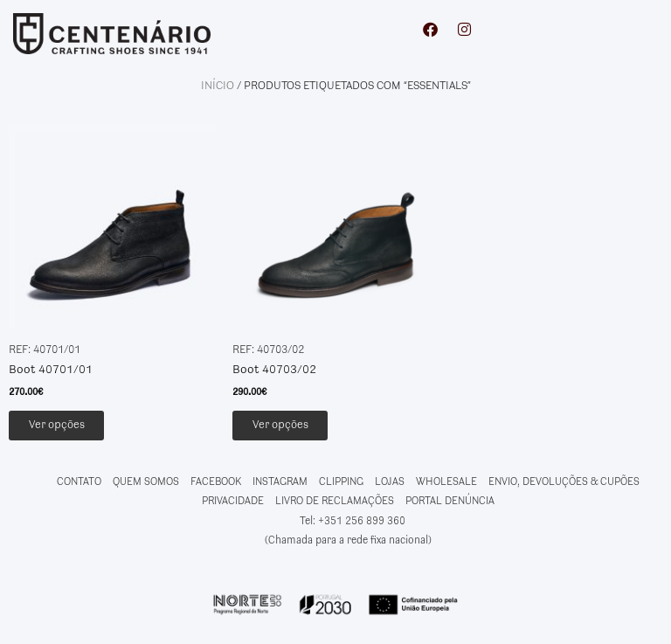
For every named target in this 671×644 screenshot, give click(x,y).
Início (218, 86)
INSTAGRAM (280, 485)
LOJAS (390, 485)
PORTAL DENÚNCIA (450, 505)
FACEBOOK (216, 485)
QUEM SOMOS (146, 485)
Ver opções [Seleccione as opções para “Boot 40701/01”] (72, 427)
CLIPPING (341, 485)
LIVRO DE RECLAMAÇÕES (335, 505)
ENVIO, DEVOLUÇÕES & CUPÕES (564, 485)
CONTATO (79, 485)
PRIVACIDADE (233, 505)
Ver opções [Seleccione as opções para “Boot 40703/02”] (295, 427)
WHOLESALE (446, 485)
